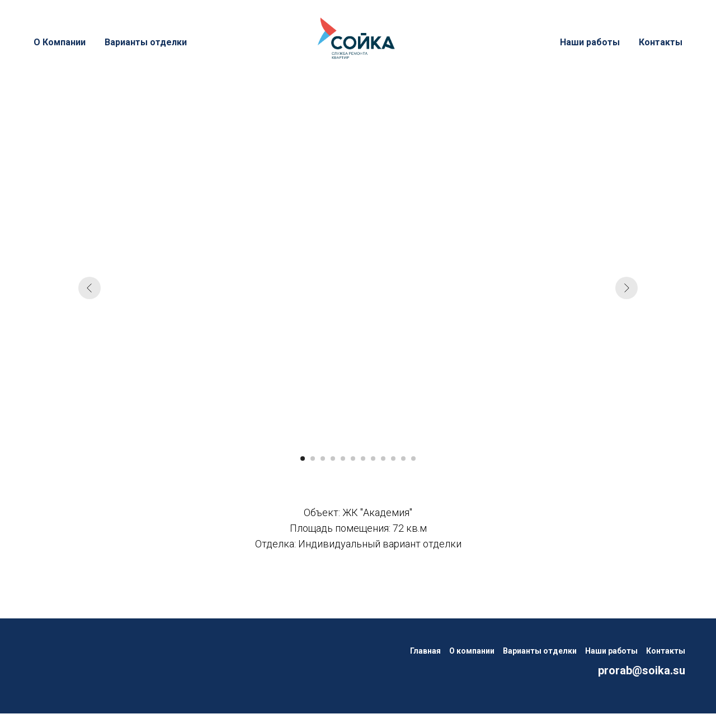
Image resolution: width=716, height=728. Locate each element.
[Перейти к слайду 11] (403, 458)
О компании (472, 651)
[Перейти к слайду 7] (363, 458)
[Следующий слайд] (626, 288)
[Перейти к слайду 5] (343, 458)
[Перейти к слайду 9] (383, 458)
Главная (425, 651)
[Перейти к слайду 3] (323, 458)
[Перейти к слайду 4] (333, 458)
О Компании (60, 42)
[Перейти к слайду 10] (393, 458)
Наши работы (590, 42)
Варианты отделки (146, 42)
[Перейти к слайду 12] (413, 458)
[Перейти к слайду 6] (353, 458)
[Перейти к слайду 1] (303, 458)
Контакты (661, 42)
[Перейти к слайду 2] (313, 458)
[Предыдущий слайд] (89, 288)
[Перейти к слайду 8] (373, 458)
